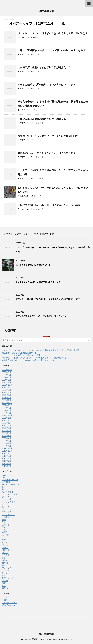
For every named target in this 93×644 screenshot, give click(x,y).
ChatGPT (6, 475)
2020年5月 (6, 436)
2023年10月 (7, 387)
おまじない (7, 489)
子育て (5, 530)
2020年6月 (6, 433)
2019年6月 (6, 464)
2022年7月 (6, 413)
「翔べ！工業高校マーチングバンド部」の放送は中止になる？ (51, 50)
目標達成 (6, 570)
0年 (12, 19)
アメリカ (6, 497)
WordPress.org (8, 605)
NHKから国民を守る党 (12, 485)
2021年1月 (6, 418)
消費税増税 (7, 550)
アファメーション (10, 494)
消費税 (5, 548)
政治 (4, 537)
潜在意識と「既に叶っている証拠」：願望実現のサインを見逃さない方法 (48, 299)
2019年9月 (6, 456)
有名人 (5, 543)
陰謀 (4, 586)
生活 (4, 565)
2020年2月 (6, 443)
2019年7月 (6, 461)
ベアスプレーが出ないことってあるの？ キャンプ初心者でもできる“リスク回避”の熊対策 (41, 350)
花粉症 (5, 573)
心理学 (5, 532)
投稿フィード (8, 600)
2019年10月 (7, 453)
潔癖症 (5, 553)
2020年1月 (6, 446)
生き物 (5, 563)
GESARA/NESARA (10, 480)
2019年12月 (7, 448)
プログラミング (9, 515)
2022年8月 (6, 410)
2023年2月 (6, 398)
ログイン (6, 598)
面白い (5, 588)
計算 (4, 576)
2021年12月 (7, 415)
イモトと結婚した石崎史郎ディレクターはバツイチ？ (47, 84)
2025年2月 (6, 375)
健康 (4, 520)
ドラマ (5, 504)
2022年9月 (6, 408)
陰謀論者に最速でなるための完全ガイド (33, 265)
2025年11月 (7, 370)
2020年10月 (7, 423)
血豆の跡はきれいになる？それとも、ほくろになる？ (47, 153)
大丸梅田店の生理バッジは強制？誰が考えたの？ (44, 67)
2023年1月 (6, 400)
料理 (36, 37)
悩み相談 (6, 535)
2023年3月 (6, 395)
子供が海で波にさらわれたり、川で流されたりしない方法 (49, 205)
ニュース (38, 54)
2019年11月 (7, 451)
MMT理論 (6, 482)
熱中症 (5, 560)
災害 (4, 558)
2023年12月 (7, 385)
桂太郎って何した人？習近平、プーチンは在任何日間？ (48, 136)
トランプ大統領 (9, 502)
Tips (4, 487)
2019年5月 (6, 466)
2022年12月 (7, 403)
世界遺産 (6, 517)
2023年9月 (6, 390)
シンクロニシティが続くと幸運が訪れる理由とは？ (38, 282)
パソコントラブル (10, 510)
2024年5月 (6, 380)
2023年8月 (6, 393)
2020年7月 (6, 431)
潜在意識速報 (46, 11)
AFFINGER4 (67, 639)
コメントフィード (10, 603)
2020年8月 (6, 428)
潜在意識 (6, 555)
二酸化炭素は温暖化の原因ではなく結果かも (42, 119)
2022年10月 (7, 405)
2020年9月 (6, 426)
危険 (4, 522)
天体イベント (8, 527)
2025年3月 (6, 372)
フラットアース (9, 512)
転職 (4, 583)
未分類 (5, 545)
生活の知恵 (39, 123)
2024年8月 (6, 377)
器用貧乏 (6, 525)
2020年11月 (7, 420)
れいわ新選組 (8, 492)
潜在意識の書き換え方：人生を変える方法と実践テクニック (42, 316)
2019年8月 (6, 459)
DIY (3, 478)
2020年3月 (6, 441)
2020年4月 (6, 438)
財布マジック (8, 578)
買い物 (5, 581)
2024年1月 (6, 382)
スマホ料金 (7, 499)
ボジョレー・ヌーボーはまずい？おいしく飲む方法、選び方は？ (53, 33)
